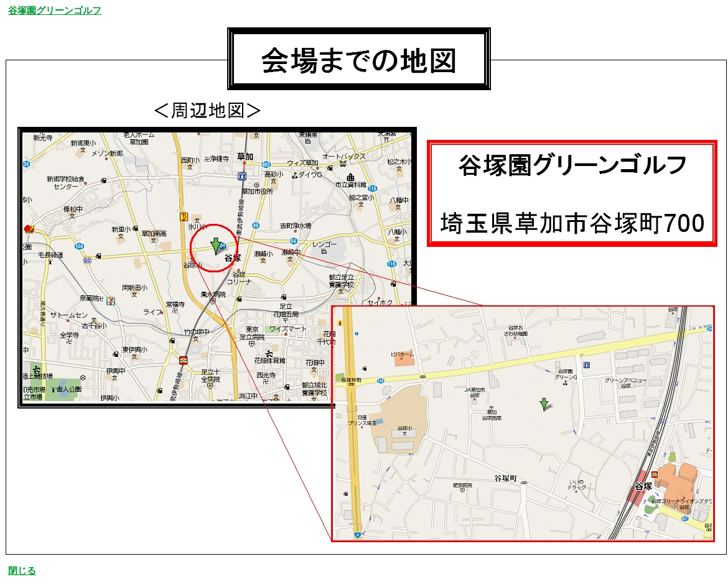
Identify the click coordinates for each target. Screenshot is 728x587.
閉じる (22, 571)
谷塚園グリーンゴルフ (55, 11)
